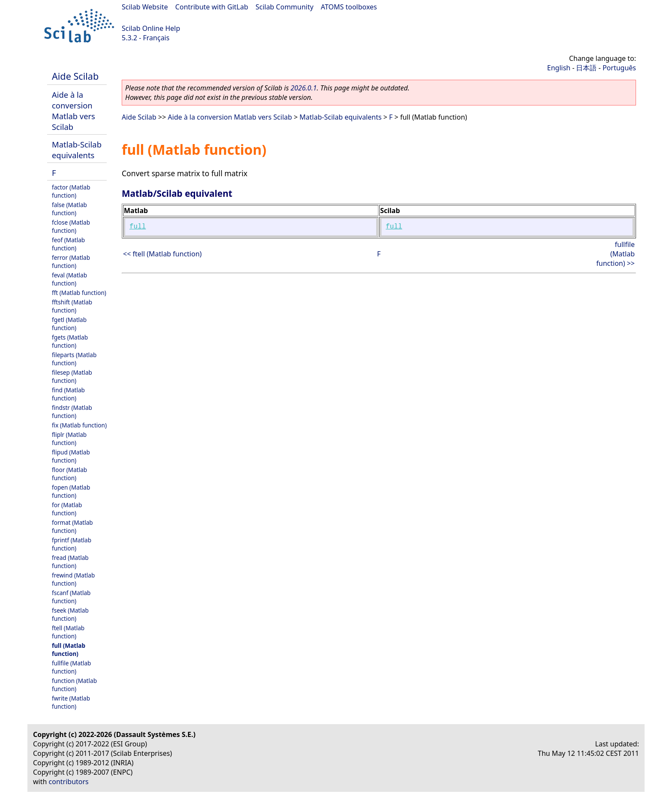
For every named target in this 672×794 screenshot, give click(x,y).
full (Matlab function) (69, 650)
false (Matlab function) (69, 209)
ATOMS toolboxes (349, 7)
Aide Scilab (75, 76)
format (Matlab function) (72, 526)
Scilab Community (284, 7)
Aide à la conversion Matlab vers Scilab (73, 111)
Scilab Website (145, 7)
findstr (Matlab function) (72, 412)
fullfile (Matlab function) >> (615, 254)
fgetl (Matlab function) (69, 324)
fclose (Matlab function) (71, 226)
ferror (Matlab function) (71, 262)
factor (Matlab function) (71, 191)
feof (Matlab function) (68, 244)
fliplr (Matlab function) (69, 439)
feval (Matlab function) (69, 279)
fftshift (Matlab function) (72, 306)
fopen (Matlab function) (71, 491)
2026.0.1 (304, 88)
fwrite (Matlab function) (71, 702)
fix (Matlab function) (79, 425)
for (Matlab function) (67, 509)
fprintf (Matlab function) (72, 544)
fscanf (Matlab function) (71, 597)
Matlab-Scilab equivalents (77, 150)
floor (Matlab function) (69, 474)
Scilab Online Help (151, 28)
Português (619, 68)
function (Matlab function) (74, 685)
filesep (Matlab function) (72, 376)
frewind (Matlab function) (73, 579)
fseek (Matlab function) (70, 614)
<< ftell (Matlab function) (162, 254)
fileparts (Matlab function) (74, 359)
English (559, 68)
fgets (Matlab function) (70, 341)
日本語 (586, 68)
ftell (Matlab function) (68, 632)
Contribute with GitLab (212, 7)
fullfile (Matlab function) (71, 667)
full (138, 227)
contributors (69, 782)
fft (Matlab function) (79, 293)
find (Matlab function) (68, 394)
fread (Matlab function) (70, 562)
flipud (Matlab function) (71, 456)
